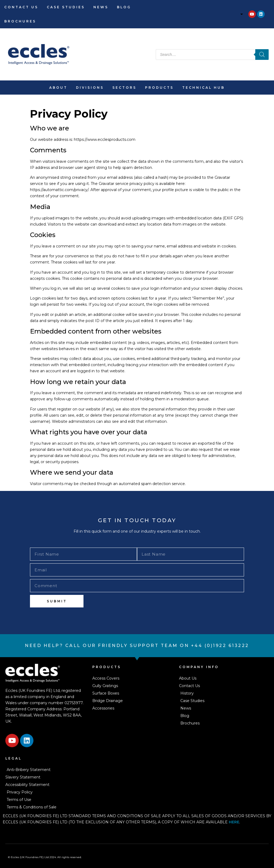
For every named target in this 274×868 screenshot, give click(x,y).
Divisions (90, 88)
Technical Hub (203, 88)
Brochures (20, 21)
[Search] (262, 55)
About (58, 88)
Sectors (124, 88)
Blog (124, 7)
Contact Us (21, 7)
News (101, 7)
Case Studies (66, 7)
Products (159, 88)
